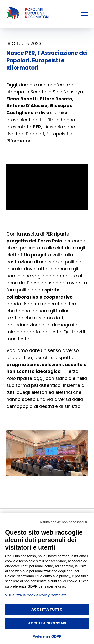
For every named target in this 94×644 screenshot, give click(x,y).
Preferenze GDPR (47, 636)
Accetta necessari (47, 623)
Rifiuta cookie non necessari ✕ (64, 522)
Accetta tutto (47, 609)
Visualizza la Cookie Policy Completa (36, 595)
